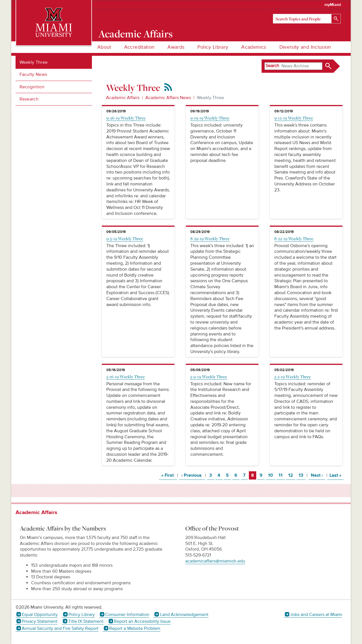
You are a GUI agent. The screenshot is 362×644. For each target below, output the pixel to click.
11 (282, 475)
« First (169, 475)
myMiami (333, 5)
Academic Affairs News (168, 98)
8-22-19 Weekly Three (294, 238)
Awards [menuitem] (176, 47)
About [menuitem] (104, 47)
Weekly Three (34, 62)
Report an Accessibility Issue (142, 621)
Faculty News (33, 74)
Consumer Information (127, 615)
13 (302, 475)
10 (271, 475)
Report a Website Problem (135, 628)
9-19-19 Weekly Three (210, 118)
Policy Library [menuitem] (213, 47)
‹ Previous (193, 475)
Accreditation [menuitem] (139, 47)
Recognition (32, 87)
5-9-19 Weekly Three (209, 376)
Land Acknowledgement (184, 615)
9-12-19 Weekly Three (294, 118)
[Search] (307, 19)
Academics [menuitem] (254, 47)
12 (292, 475)
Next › (318, 475)
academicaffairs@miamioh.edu (215, 561)
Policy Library (82, 615)
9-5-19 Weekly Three (125, 238)
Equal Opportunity (40, 615)
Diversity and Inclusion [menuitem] (305, 47)
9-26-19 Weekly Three (126, 118)
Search (272, 66)
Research (29, 99)
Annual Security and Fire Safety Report (60, 628)
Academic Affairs (136, 34)
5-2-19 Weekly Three (293, 376)
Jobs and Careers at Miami (316, 615)
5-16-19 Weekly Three (126, 376)
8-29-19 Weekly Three (210, 238)
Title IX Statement (86, 621)
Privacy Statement (40, 621)
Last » (337, 475)
